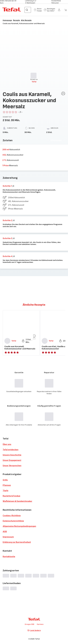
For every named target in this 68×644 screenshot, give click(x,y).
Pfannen (7, 485)
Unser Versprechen (12, 466)
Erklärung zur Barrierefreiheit (17, 542)
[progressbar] (34, 76)
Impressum (8, 537)
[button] (38, 10)
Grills (5, 480)
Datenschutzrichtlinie (13, 521)
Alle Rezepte (26, 20)
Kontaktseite (9, 556)
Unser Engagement (12, 460)
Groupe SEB (29, 624)
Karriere (40, 624)
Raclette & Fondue (11, 496)
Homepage (7, 20)
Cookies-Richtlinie (12, 516)
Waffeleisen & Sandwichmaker (17, 501)
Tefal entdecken (11, 450)
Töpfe (5, 491)
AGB (5, 531)
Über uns (7, 444)
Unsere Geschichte (12, 455)
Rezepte (16, 20)
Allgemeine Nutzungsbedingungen (19, 526)
